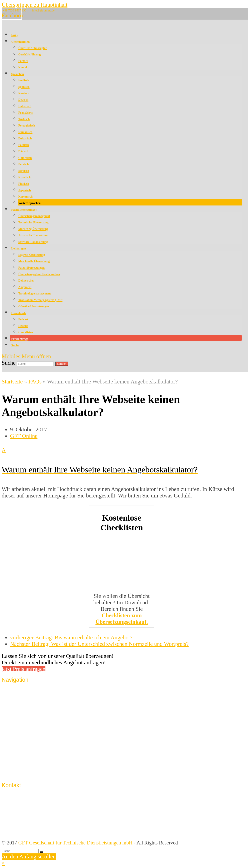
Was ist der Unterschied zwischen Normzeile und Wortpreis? (99, 644)
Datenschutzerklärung (32, 757)
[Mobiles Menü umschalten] (26, 356)
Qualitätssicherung (29, 700)
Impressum (21, 749)
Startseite (12, 382)
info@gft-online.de (43, 11)
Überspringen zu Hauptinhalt (35, 5)
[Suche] (20, 851)
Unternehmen (24, 693)
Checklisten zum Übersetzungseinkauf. (122, 619)
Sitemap (18, 772)
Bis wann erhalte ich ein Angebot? (71, 638)
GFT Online (24, 436)
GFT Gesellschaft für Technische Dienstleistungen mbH (76, 843)
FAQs (35, 382)
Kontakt (18, 741)
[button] (122, 460)
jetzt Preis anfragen (24, 669)
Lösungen (20, 716)
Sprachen (19, 708)
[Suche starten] (42, 852)
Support (18, 765)
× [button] (3, 863)
